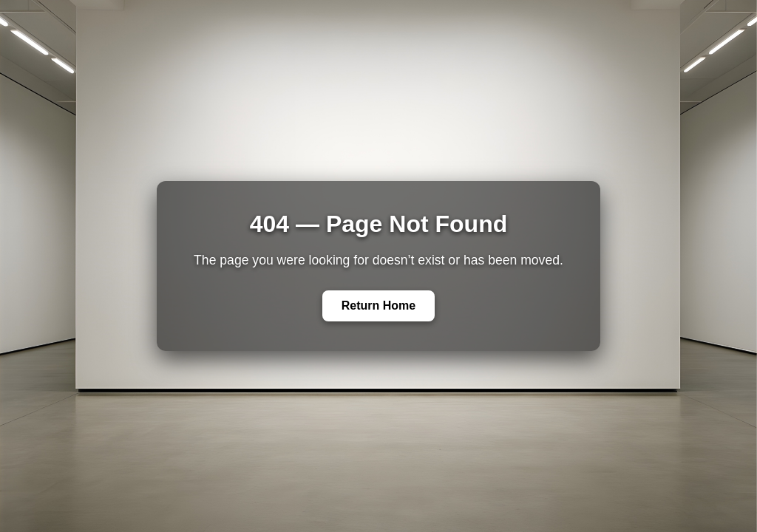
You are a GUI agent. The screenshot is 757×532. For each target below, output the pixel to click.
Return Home (378, 306)
